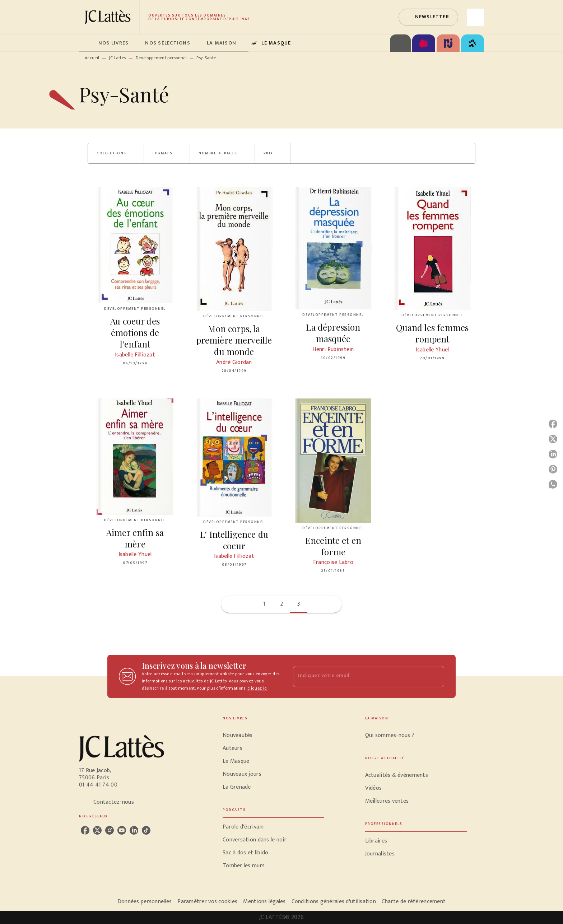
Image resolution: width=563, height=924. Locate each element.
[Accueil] (109, 17)
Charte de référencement (414, 902)
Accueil (92, 58)
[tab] (87, 43)
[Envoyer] (436, 676)
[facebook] (85, 830)
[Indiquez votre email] (360, 676)
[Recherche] (475, 17)
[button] (428, 17)
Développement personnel (161, 58)
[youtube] (122, 830)
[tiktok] (146, 830)
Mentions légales (264, 902)
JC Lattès (118, 58)
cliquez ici (257, 688)
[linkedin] (134, 830)
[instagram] (110, 830)
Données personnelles (145, 902)
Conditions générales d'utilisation (334, 902)
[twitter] (97, 830)
